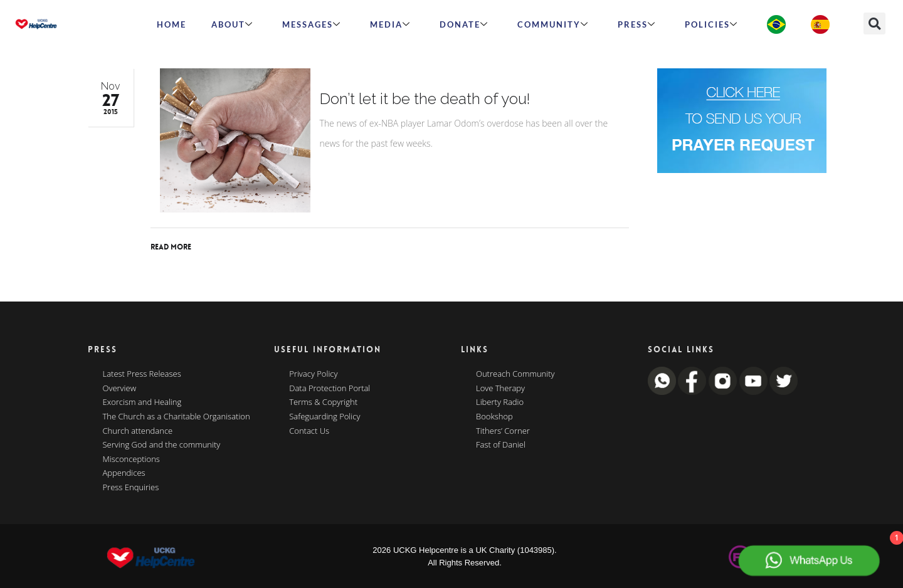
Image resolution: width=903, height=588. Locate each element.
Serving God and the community (162, 445)
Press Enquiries (131, 488)
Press (637, 24)
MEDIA (390, 24)
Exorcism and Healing (142, 402)
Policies (711, 24)
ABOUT (232, 24)
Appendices (124, 473)
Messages (312, 24)
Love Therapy (500, 389)
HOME (172, 24)
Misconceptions (131, 459)
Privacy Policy (313, 374)
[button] (874, 24)
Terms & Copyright (323, 402)
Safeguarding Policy (325, 417)
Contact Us (309, 431)
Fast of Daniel (501, 445)
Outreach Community (515, 374)
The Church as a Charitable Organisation (177, 417)
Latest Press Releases (142, 374)
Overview (120, 389)
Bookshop (494, 417)
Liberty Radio (500, 402)
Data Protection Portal (330, 389)
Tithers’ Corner (503, 431)
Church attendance (138, 431)
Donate (464, 24)
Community (553, 24)
